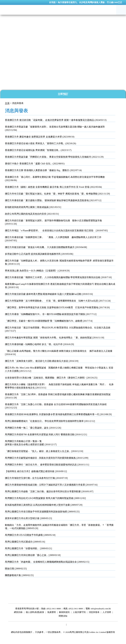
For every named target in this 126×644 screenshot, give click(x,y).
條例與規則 (64, 613)
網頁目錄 (18, 613)
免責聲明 (52, 613)
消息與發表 (94, 613)
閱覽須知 (63, 616)
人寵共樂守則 (79, 613)
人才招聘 (107, 613)
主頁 (7, 103)
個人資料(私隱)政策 (35, 613)
